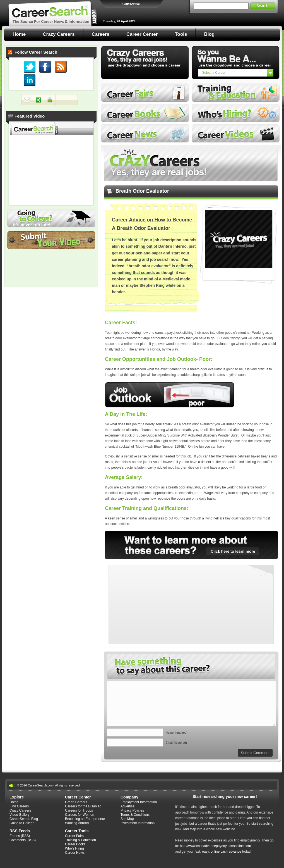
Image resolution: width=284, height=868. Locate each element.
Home (19, 34)
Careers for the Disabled (83, 806)
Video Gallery (20, 815)
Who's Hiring (236, 113)
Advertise (127, 806)
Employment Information (139, 802)
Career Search (53, 13)
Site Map (127, 819)
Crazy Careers (59, 34)
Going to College (51, 218)
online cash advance (226, 852)
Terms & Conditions (135, 815)
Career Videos (236, 133)
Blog (209, 34)
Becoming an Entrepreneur (85, 819)
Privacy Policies (132, 810)
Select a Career (214, 73)
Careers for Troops (79, 810)
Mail (27, 100)
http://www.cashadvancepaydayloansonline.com (216, 846)
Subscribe (131, 4)
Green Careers (76, 802)
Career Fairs (145, 93)
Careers (101, 34)
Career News (145, 133)
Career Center (142, 34)
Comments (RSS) (23, 840)
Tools (181, 34)
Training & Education (80, 840)
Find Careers (19, 806)
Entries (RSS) (20, 836)
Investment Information (138, 823)
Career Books (145, 113)
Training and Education (236, 93)
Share (38, 100)
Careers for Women (80, 815)
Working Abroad (77, 823)
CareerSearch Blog (24, 819)
